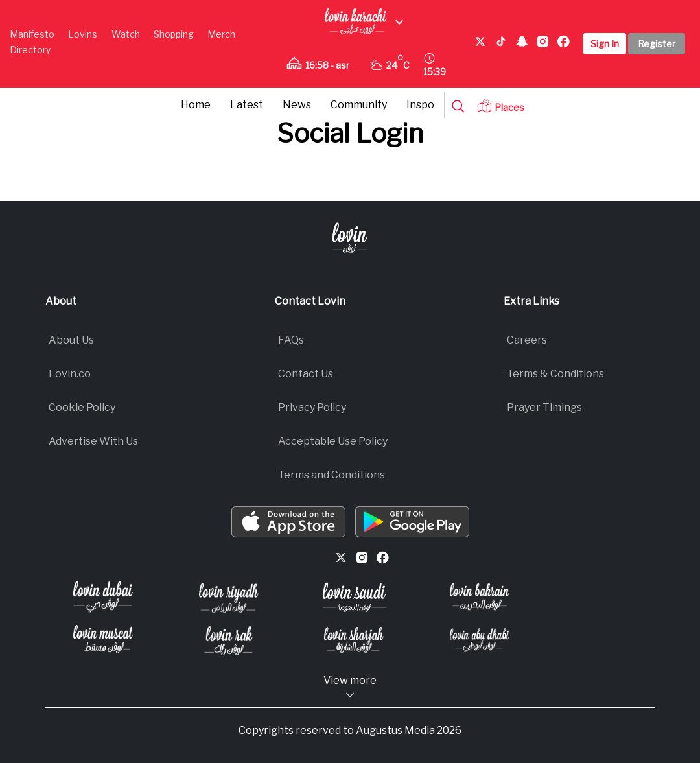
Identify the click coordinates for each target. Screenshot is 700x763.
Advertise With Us (93, 441)
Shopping (174, 34)
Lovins (83, 34)
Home (196, 105)
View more (350, 687)
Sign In (605, 44)
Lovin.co (70, 374)
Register (657, 44)
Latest (247, 105)
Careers (527, 340)
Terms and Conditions (332, 475)
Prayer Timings (544, 407)
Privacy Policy (312, 407)
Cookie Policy (82, 407)
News (297, 105)
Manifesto (32, 34)
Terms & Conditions (555, 374)
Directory (30, 50)
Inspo (420, 105)
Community (359, 105)
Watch (126, 34)
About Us (71, 340)
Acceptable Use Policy (333, 441)
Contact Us (306, 374)
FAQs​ (291, 340)
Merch (221, 34)
